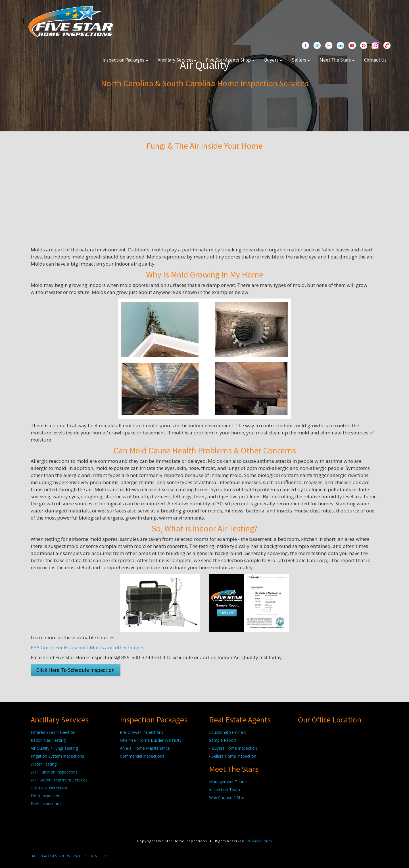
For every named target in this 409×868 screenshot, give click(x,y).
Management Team (227, 782)
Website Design (82, 856)
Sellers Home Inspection (234, 756)
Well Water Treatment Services (59, 780)
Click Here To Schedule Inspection (76, 670)
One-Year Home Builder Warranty (151, 740)
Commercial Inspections (142, 756)
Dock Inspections (47, 796)
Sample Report (223, 740)
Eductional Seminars (228, 732)
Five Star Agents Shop (230, 60)
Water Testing (44, 764)
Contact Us (375, 60)
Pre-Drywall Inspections (142, 732)
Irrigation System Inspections (57, 756)
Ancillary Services (177, 60)
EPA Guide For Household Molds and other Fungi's (87, 647)
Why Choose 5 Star (227, 797)
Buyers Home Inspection (234, 748)
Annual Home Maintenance (145, 748)
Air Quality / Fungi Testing (54, 748)
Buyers (273, 60)
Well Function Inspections (54, 772)
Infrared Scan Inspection (53, 732)
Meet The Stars (337, 60)
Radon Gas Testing (48, 740)
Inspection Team (225, 790)
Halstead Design (47, 856)
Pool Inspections (46, 804)
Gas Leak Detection (49, 788)
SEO (104, 856)
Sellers (301, 60)
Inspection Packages (125, 60)
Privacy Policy (260, 841)
